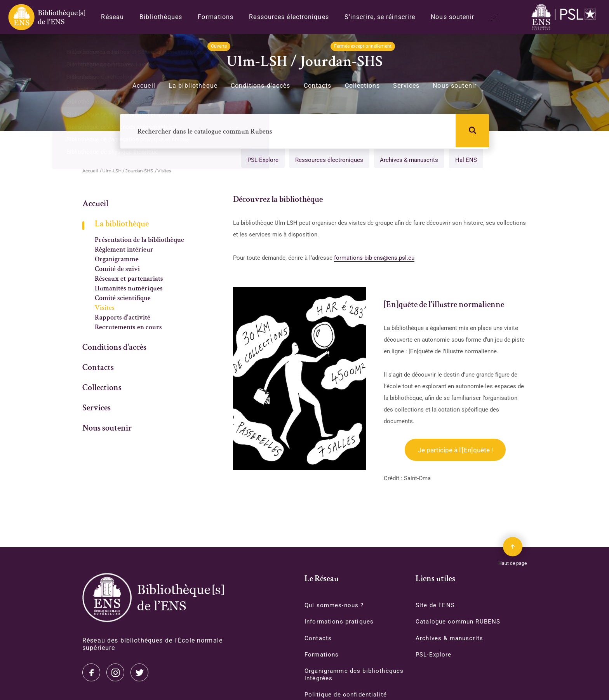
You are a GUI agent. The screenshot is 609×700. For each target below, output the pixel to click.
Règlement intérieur (124, 250)
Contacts (318, 86)
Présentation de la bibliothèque (139, 241)
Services (406, 86)
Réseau (112, 17)
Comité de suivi (117, 270)
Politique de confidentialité (347, 696)
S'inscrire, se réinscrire (380, 17)
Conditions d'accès (261, 86)
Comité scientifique (123, 299)
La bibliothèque (193, 86)
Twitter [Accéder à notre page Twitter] (91, 672)
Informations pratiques (341, 622)
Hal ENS (464, 161)
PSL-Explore (258, 161)
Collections (363, 86)
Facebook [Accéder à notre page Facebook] (139, 672)
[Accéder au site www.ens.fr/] (565, 17)
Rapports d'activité (123, 318)
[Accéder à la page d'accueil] (153, 598)
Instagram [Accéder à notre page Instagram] (115, 672)
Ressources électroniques (289, 17)
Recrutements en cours (128, 328)
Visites (105, 309)
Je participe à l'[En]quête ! (455, 451)
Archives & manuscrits (406, 161)
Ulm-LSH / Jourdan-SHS (128, 172)
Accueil (144, 86)
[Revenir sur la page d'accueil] (46, 17)
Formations (216, 17)
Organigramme (117, 260)
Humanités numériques (129, 289)
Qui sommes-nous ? (335, 605)
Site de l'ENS (436, 605)
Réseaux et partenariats (129, 280)
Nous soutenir (452, 17)
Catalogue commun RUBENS (460, 622)
